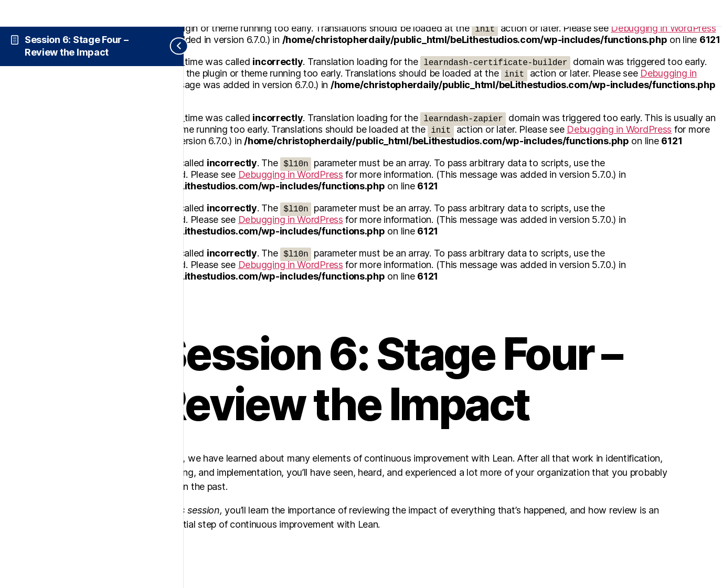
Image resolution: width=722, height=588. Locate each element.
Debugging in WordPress (619, 129)
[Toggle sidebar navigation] (171, 46)
